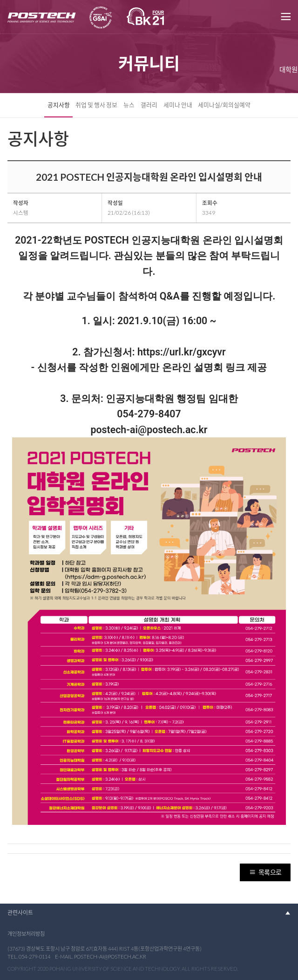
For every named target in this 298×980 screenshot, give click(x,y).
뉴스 (129, 105)
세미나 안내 (178, 105)
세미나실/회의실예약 (224, 105)
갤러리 (149, 105)
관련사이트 (20, 913)
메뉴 (285, 17)
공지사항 (59, 105)
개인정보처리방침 (26, 934)
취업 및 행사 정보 (96, 105)
